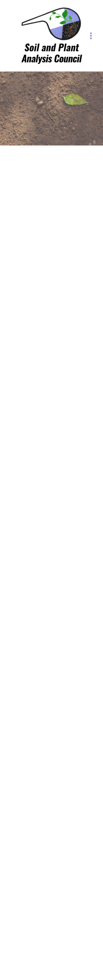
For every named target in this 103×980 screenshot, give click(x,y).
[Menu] (91, 36)
